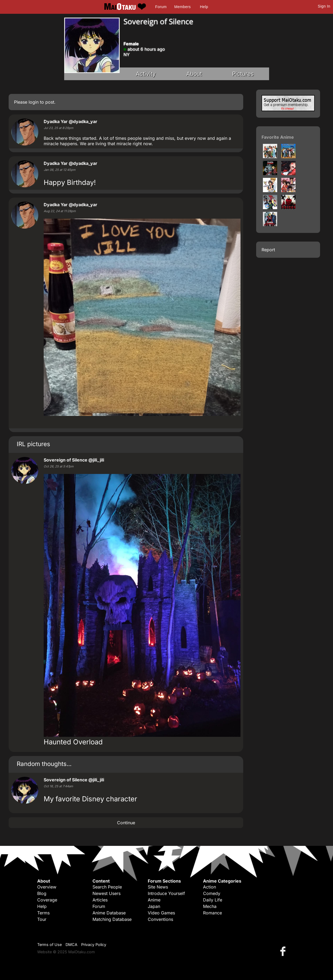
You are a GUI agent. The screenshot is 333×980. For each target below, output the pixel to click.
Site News (158, 887)
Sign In (324, 6)
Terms (43, 913)
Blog (42, 893)
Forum (161, 7)
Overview (47, 887)
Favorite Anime (278, 137)
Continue (126, 823)
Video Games (161, 913)
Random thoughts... (44, 764)
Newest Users (107, 893)
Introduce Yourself (166, 893)
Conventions (160, 919)
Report (268, 250)
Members (182, 7)
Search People (107, 887)
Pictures (243, 74)
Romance (212, 913)
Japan (154, 906)
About (194, 74)
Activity (146, 74)
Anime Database (109, 913)
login (34, 102)
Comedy (212, 893)
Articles (100, 900)
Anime (154, 900)
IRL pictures (33, 444)
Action (210, 887)
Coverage (47, 900)
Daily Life (213, 900)
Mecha (210, 906)
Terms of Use (49, 945)
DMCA (71, 945)
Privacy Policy (94, 945)
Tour (42, 919)
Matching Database (112, 919)
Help (204, 7)
